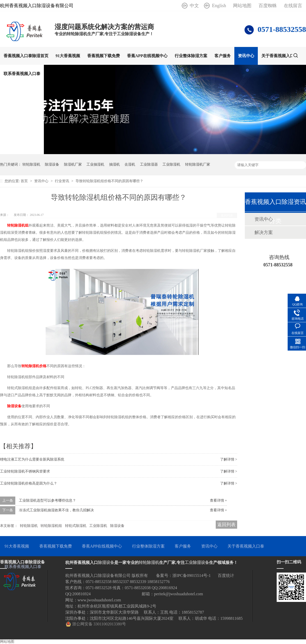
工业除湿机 (171, 164)
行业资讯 (62, 181)
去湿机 (130, 164)
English (219, 6)
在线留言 (293, 6)
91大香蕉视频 (68, 56)
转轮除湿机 (31, 164)
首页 (25, 181)
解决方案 (264, 232)
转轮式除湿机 (76, 526)
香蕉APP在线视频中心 (147, 56)
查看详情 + (218, 500)
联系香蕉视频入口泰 (22, 74)
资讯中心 (246, 56)
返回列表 (227, 215)
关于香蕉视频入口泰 (280, 56)
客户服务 (223, 56)
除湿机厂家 (73, 164)
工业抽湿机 (95, 164)
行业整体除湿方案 (191, 56)
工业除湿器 (149, 164)
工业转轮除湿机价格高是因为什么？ (29, 483)
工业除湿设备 (197, 562)
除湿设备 (52, 164)
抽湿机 (114, 164)
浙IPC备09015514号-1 (192, 575)
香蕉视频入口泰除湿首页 (26, 56)
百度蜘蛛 (268, 6)
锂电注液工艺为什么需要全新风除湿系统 (32, 459)
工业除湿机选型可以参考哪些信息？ (47, 500)
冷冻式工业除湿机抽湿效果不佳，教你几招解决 (56, 510)
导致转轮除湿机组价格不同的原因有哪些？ (109, 181)
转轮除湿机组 (51, 526)
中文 (194, 6)
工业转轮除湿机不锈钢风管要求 (25, 471)
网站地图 (242, 6)
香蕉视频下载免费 (104, 56)
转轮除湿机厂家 (198, 164)
